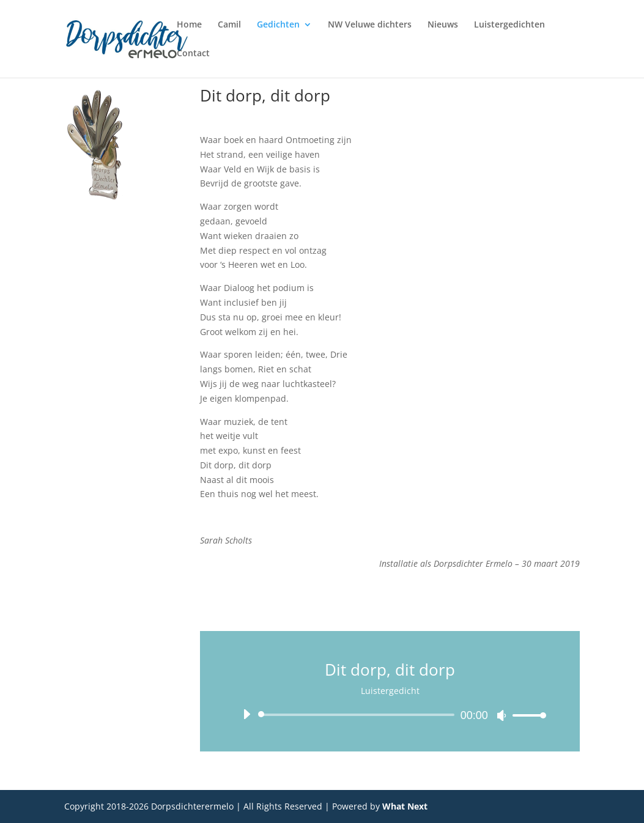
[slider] (358, 715)
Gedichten (278, 25)
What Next (405, 806)
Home (189, 25)
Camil (229, 25)
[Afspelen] (246, 714)
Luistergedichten (509, 25)
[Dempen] (502, 715)
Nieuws (443, 25)
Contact (193, 54)
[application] (390, 715)
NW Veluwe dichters (370, 25)
